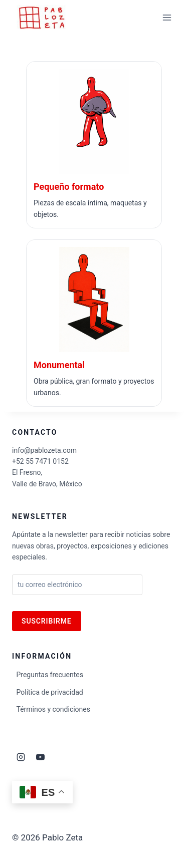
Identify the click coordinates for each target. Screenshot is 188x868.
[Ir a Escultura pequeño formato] (94, 145)
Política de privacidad (50, 692)
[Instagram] (21, 757)
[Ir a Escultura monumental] (94, 323)
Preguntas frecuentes (50, 675)
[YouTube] (40, 757)
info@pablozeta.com (44, 450)
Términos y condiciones (53, 709)
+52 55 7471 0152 (40, 461)
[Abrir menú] (167, 17)
